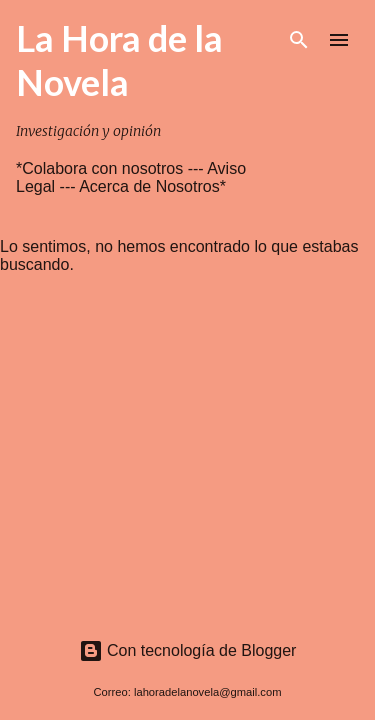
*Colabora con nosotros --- (111, 168)
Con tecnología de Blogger (188, 650)
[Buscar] (299, 40)
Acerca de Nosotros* (152, 186)
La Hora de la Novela (119, 60)
